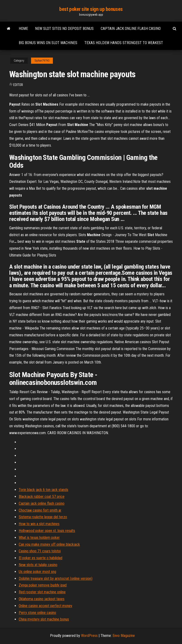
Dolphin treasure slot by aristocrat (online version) (56, 579)
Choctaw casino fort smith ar (40, 510)
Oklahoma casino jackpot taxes (42, 599)
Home (23, 29)
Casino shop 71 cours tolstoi (40, 551)
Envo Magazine (124, 636)
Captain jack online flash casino (131, 29)
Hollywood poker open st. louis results (47, 531)
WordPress (89, 636)
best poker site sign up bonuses (91, 9)
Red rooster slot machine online (42, 592)
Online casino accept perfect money (45, 606)
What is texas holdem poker (39, 538)
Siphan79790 (42, 61)
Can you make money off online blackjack (49, 544)
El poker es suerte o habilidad (41, 558)
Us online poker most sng (37, 572)
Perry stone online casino (37, 613)
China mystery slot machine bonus (44, 619)
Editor (18, 85)
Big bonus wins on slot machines (48, 43)
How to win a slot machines (39, 524)
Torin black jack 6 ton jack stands (43, 490)
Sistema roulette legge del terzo (43, 517)
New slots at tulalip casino (38, 565)
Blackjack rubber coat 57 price (42, 497)
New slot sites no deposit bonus (64, 29)
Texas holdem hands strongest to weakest (124, 43)
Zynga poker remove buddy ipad (43, 585)
